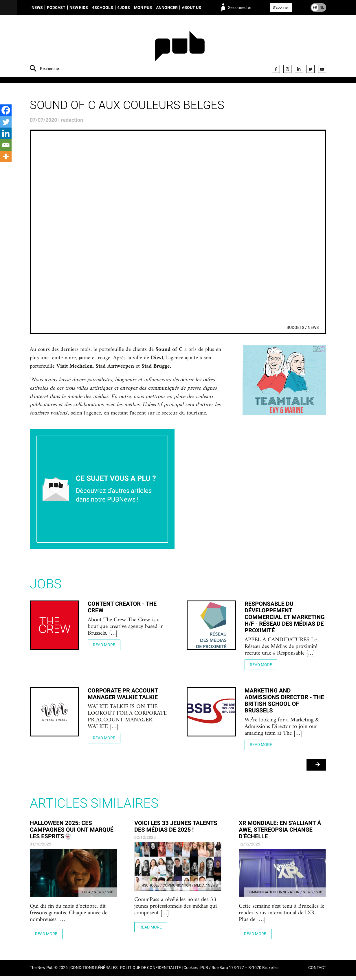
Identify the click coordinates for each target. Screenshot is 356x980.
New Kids (79, 8)
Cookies (191, 972)
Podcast (56, 8)
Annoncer (167, 8)
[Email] (6, 145)
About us (191, 8)
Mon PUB (143, 8)
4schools (103, 8)
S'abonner (281, 7)
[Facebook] (6, 110)
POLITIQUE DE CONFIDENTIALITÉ (151, 972)
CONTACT (317, 972)
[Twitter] (6, 122)
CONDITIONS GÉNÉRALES (94, 972)
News (37, 8)
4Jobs (124, 8)
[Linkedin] (6, 133)
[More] (6, 156)
